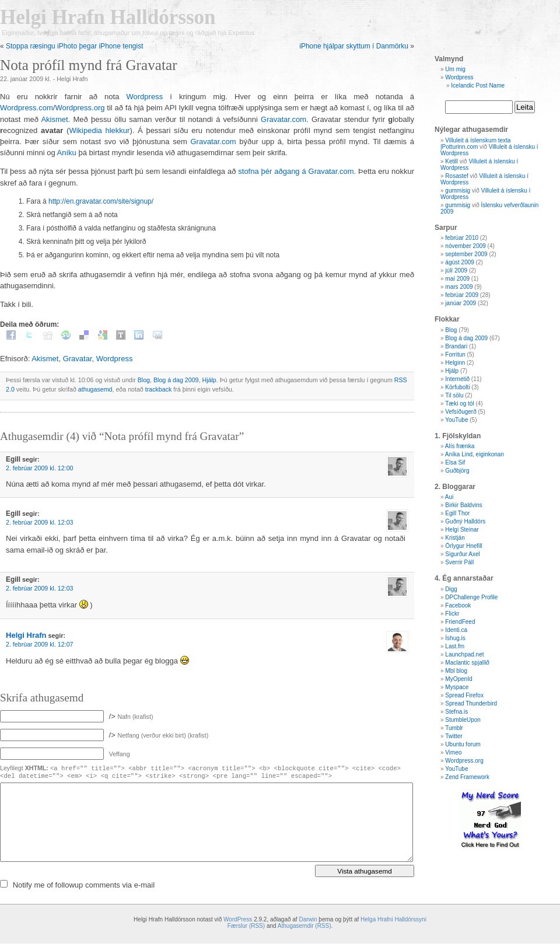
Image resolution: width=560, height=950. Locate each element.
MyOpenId (459, 679)
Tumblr (454, 728)
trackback (159, 389)
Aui (449, 497)
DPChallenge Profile (471, 597)
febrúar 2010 (462, 238)
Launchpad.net (464, 654)
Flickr (452, 614)
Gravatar (78, 359)
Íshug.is (455, 638)
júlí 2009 (456, 270)
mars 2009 (459, 287)
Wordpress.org (80, 108)
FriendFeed (460, 622)
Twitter (454, 736)
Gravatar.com (283, 119)
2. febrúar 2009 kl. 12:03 (40, 522)
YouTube (456, 420)
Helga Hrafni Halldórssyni (393, 919)
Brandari (456, 346)
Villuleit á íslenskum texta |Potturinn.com (475, 144)
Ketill (452, 161)
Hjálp (209, 380)
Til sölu (454, 395)
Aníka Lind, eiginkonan (475, 454)
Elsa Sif (455, 462)
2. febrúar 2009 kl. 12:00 (40, 468)
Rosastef (456, 176)
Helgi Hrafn (26, 635)
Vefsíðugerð (461, 412)
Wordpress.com (27, 108)
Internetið (457, 379)
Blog (144, 380)
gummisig (458, 191)
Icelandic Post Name (478, 85)
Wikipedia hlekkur (99, 130)
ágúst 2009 (460, 262)
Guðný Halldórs (465, 521)
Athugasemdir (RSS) (304, 926)
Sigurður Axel (462, 554)
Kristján (455, 538)
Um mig (455, 69)
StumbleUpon (463, 720)
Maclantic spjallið (467, 663)
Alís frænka (460, 446)
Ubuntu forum (463, 744)
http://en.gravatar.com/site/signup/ (101, 201)
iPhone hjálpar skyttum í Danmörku (354, 46)
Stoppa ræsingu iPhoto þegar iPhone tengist (75, 46)
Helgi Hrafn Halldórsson (108, 17)
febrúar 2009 (462, 295)
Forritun (455, 354)
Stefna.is (456, 712)
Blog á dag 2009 (176, 380)
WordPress (238, 919)
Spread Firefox (464, 695)
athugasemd (95, 389)
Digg (451, 589)
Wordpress (145, 97)
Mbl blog (456, 671)
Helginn (455, 363)
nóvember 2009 (466, 246)
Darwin (308, 919)
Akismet (54, 119)
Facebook (458, 605)
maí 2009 (457, 279)
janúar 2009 (461, 303)
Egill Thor (457, 513)
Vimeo (453, 752)
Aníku (67, 153)
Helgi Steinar (462, 530)
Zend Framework (467, 777)
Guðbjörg (457, 471)
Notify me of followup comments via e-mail (84, 885)
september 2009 (466, 254)
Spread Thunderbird (471, 703)
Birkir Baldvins (463, 505)
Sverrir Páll (459, 562)
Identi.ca (456, 630)
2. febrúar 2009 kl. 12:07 (40, 644)
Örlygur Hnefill (463, 546)
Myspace (457, 687)
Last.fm (455, 646)
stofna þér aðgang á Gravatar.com (296, 171)
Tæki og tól (459, 404)
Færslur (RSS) (246, 926)
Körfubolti (457, 387)
